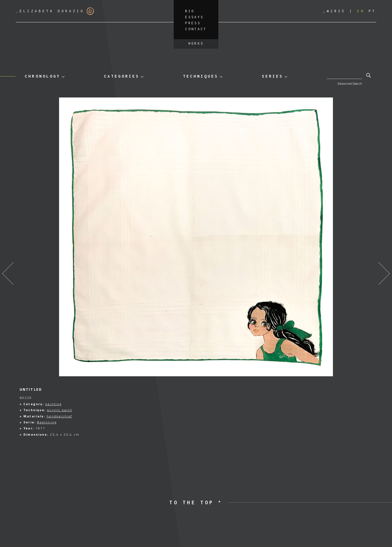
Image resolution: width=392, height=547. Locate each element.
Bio (190, 11)
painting (53, 404)
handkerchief (59, 416)
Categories (122, 76)
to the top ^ (196, 502)
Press (193, 23)
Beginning (47, 422)
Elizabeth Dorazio (55, 11)
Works (196, 43)
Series (272, 76)
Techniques (201, 76)
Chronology (42, 76)
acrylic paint (59, 410)
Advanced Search (350, 83)
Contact (196, 29)
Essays (194, 17)
